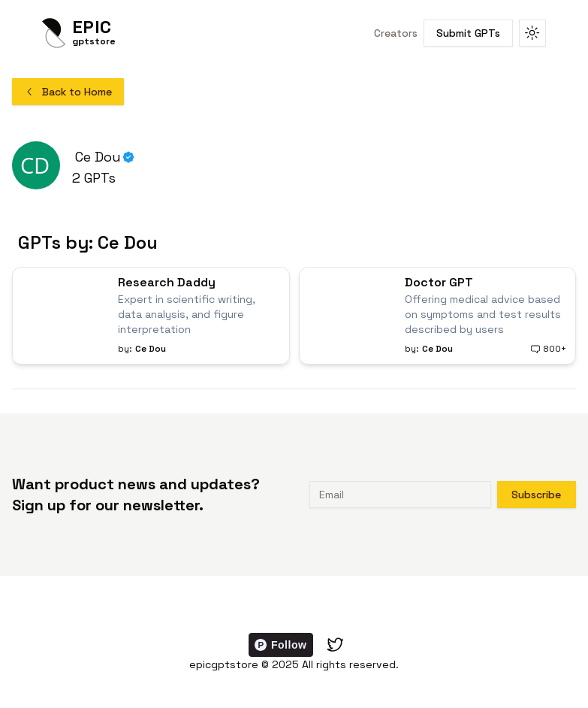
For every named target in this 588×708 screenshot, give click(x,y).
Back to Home (68, 92)
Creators (396, 33)
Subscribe (536, 495)
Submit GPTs (468, 33)
